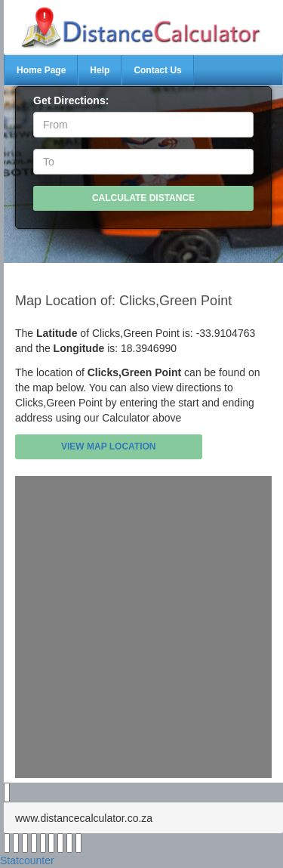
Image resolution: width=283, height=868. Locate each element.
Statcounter (27, 860)
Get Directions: (71, 100)
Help (100, 70)
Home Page (41, 70)
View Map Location (109, 446)
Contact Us (157, 70)
